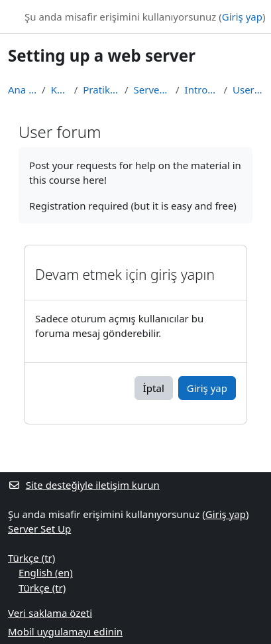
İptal (154, 388)
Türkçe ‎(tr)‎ (31, 558)
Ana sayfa (22, 90)
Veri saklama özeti (50, 613)
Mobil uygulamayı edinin (65, 631)
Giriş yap (242, 17)
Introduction (202, 90)
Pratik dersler (101, 90)
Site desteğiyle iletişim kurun (84, 485)
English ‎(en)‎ (46, 572)
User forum (248, 90)
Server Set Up (152, 90)
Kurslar (60, 90)
